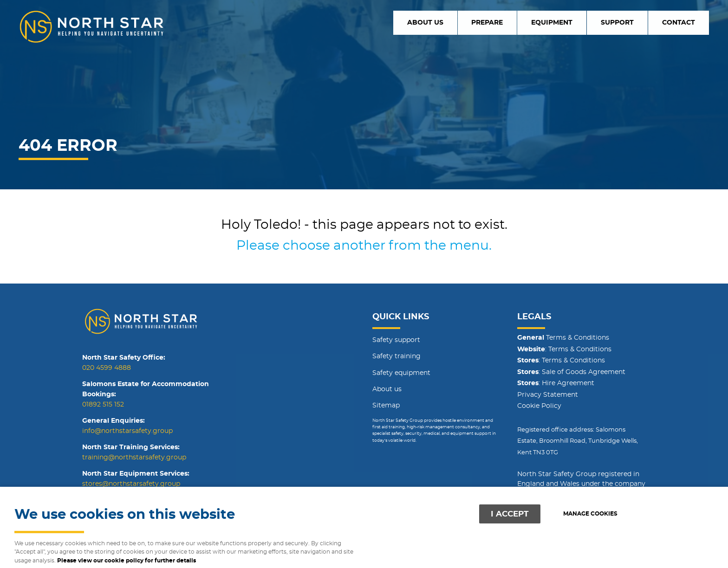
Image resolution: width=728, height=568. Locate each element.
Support (632, 22)
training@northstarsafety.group (134, 458)
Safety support (396, 340)
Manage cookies (590, 514)
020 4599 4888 (107, 368)
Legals (534, 317)
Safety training (396, 356)
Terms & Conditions (563, 338)
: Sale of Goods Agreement (571, 372)
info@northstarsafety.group (127, 431)
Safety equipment (401, 373)
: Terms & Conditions (564, 349)
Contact (683, 22)
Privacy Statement (548, 395)
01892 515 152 (103, 405)
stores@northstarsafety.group (131, 484)
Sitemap (386, 406)
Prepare (522, 22)
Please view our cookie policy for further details (127, 561)
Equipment (577, 22)
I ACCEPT (510, 514)
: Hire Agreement (556, 383)
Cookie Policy (539, 406)
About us (470, 22)
